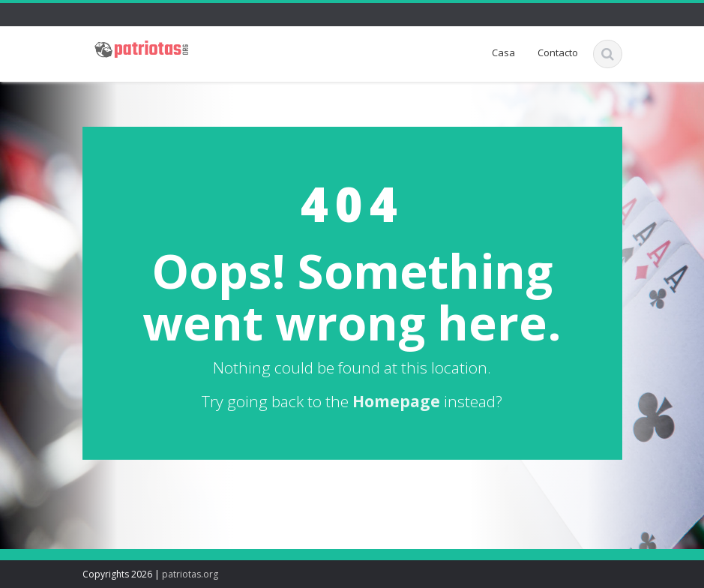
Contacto (558, 52)
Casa (503, 52)
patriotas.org (190, 574)
